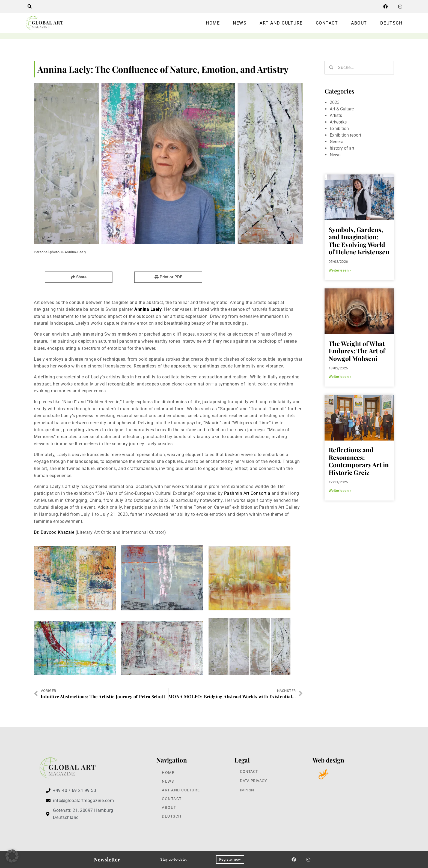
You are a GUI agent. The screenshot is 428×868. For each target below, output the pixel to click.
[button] (29, 7)
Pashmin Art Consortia (247, 493)
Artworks (338, 122)
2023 (335, 102)
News (240, 23)
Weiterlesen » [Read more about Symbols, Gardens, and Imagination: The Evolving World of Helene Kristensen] (340, 270)
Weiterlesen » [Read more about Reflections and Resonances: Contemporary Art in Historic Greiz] (340, 491)
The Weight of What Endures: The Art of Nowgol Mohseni (357, 351)
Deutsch (391, 23)
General (337, 142)
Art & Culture (342, 109)
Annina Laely (148, 309)
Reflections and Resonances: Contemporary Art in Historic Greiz (359, 461)
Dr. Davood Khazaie (54, 532)
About (359, 23)
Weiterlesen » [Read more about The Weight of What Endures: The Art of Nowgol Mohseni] (340, 377)
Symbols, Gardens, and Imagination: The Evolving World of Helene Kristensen (359, 241)
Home (213, 23)
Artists (336, 115)
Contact (327, 23)
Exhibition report (345, 135)
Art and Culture (281, 23)
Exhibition (339, 129)
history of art (342, 148)
